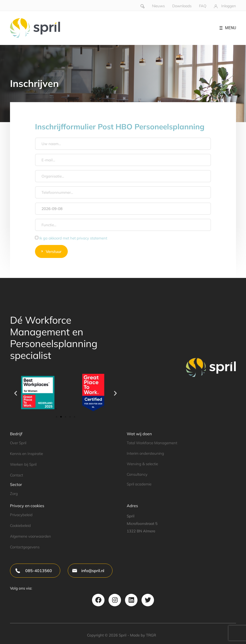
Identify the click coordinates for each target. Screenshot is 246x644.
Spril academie (139, 484)
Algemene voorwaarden (30, 536)
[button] (16, 393)
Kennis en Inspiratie (26, 454)
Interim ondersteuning (145, 453)
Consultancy (137, 474)
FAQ (203, 6)
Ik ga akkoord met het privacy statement (73, 238)
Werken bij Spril (23, 464)
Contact (16, 475)
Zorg (14, 494)
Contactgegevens (25, 547)
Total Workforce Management (152, 443)
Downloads (182, 6)
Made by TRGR (143, 635)
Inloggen (229, 6)
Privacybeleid (21, 515)
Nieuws (158, 6)
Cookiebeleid (20, 526)
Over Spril (18, 443)
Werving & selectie (142, 464)
